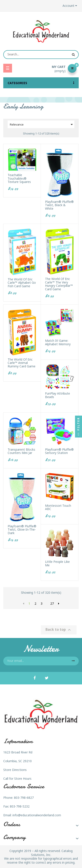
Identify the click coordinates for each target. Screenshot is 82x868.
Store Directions (15, 770)
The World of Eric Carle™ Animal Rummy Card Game (22, 363)
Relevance (42, 124)
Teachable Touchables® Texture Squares (19, 178)
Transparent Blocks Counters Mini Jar (21, 451)
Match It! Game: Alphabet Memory (58, 342)
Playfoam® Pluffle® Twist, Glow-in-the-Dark (22, 530)
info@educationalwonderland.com (37, 815)
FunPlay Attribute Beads (58, 395)
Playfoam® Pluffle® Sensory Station (59, 451)
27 (52, 603)
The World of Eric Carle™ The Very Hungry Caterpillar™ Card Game (59, 284)
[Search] (41, 55)
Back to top (59, 630)
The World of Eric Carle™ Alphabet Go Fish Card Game (22, 283)
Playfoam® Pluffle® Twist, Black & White (59, 205)
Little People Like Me (57, 563)
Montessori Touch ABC (58, 507)
